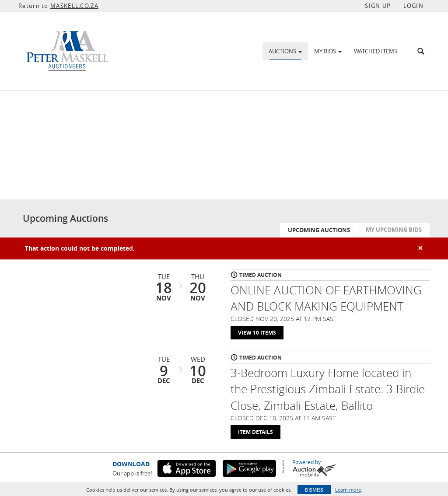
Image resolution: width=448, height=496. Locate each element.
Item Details (255, 432)
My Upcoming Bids (394, 230)
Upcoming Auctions (319, 230)
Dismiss (314, 490)
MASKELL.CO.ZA (74, 6)
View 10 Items (257, 333)
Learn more (348, 490)
